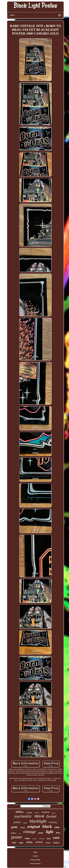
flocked (51, 816)
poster (17, 837)
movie (25, 823)
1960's (21, 843)
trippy (48, 843)
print (14, 827)
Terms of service (35, 864)
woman (29, 812)
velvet (39, 842)
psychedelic (23, 816)
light (50, 832)
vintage (30, 832)
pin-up (35, 839)
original (34, 827)
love (58, 833)
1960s (27, 839)
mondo (37, 813)
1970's (19, 812)
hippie (56, 842)
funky (41, 833)
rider (57, 827)
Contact (35, 856)
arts (20, 833)
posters (17, 822)
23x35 (23, 828)
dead (49, 839)
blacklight (38, 821)
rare (56, 838)
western (42, 839)
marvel (46, 812)
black (47, 826)
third (39, 817)
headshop (53, 822)
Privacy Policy (35, 860)
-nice (14, 843)
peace (54, 813)
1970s (29, 842)
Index (35, 852)
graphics (14, 833)
